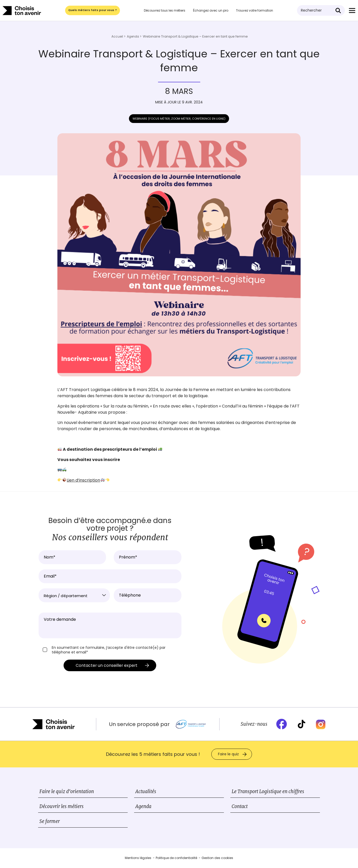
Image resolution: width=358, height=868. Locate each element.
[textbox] (74, 596)
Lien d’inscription (83, 480)
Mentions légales (138, 859)
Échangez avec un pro (212, 10)
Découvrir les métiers (62, 807)
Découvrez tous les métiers (166, 10)
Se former (50, 822)
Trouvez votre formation (256, 10)
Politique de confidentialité (176, 859)
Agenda (143, 807)
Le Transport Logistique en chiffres (268, 792)
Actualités (146, 792)
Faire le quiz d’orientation (67, 792)
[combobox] (74, 595)
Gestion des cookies (217, 859)
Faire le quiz (228, 755)
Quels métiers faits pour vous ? (93, 10)
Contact (240, 807)
